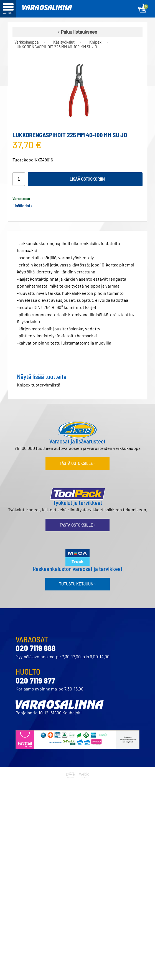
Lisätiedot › (23, 206)
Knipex (95, 42)
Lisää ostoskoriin (87, 179)
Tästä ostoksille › (78, 463)
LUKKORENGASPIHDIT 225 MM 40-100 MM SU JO (56, 47)
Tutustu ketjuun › (77, 584)
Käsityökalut (64, 42)
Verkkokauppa (26, 42)
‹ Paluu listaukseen (78, 32)
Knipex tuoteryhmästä (39, 385)
